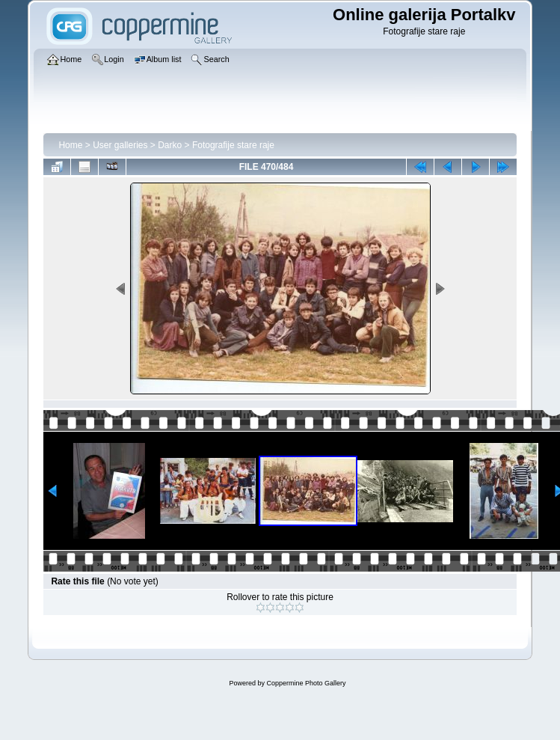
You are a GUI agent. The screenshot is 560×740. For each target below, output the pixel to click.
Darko (170, 145)
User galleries (120, 145)
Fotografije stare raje (233, 145)
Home (70, 145)
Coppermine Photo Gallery (306, 683)
